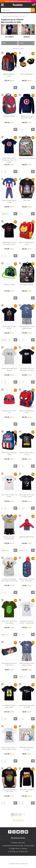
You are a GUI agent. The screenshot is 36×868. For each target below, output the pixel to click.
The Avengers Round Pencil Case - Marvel (9, 664)
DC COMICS (9, 37)
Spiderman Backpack (9, 116)
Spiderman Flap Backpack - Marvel (27, 412)
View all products (18, 820)
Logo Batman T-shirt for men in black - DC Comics (27, 369)
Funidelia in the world (18, 843)
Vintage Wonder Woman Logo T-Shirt (9, 791)
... (1, 16)
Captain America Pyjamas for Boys (9, 201)
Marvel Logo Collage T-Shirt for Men (9, 369)
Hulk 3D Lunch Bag (9, 284)
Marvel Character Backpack (27, 158)
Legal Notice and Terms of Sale (13, 846)
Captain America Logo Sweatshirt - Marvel (27, 117)
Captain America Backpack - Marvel (9, 454)
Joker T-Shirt (27, 200)
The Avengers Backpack (27, 284)
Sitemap (24, 849)
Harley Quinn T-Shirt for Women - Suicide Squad (27, 622)
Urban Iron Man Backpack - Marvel (27, 243)
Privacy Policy (30, 846)
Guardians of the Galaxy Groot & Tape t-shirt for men (9, 580)
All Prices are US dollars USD (19, 851)
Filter (4, 43)
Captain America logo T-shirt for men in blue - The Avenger (9, 160)
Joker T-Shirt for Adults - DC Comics (9, 496)
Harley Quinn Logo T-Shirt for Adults (27, 706)
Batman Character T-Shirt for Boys (9, 327)
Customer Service (18, 838)
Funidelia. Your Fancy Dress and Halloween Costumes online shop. (18, 5)
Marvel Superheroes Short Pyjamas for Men (27, 327)
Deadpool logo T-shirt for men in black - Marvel (9, 243)
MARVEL (27, 37)
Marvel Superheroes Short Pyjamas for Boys (27, 664)
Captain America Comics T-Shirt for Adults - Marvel (9, 748)
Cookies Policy (15, 849)
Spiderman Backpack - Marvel (9, 75)
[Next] (24, 815)
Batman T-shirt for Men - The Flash (27, 454)
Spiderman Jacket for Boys (27, 537)
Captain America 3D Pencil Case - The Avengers (27, 580)
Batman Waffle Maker (27, 74)
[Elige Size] (21, 130)
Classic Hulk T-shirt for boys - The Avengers (9, 622)
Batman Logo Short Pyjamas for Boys (9, 538)
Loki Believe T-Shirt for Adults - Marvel (9, 706)
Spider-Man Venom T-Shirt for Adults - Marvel (27, 496)
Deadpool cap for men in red (9, 412)
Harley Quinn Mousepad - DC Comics (27, 748)
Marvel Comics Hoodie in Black (27, 791)
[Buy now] (15, 88)
